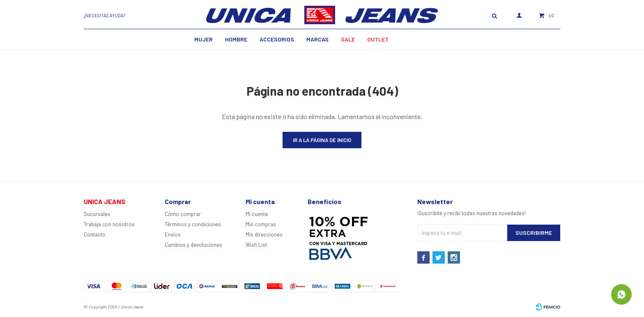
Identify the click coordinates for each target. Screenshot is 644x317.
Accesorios (277, 39)
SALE (348, 39)
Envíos (173, 234)
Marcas (317, 39)
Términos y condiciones (193, 224)
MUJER (204, 39)
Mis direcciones (264, 234)
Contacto (95, 234)
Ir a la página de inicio (322, 140)
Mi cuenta (257, 214)
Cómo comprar (183, 214)
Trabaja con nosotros (109, 224)
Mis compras (261, 224)
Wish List (256, 245)
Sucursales (97, 214)
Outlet (378, 39)
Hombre (236, 39)
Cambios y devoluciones (193, 245)
